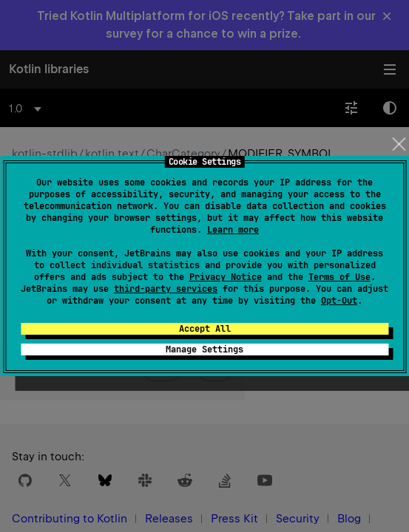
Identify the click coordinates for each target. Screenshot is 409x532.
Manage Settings (204, 349)
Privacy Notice (226, 277)
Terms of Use (339, 277)
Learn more (233, 230)
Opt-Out (339, 301)
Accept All (205, 329)
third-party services (166, 289)
